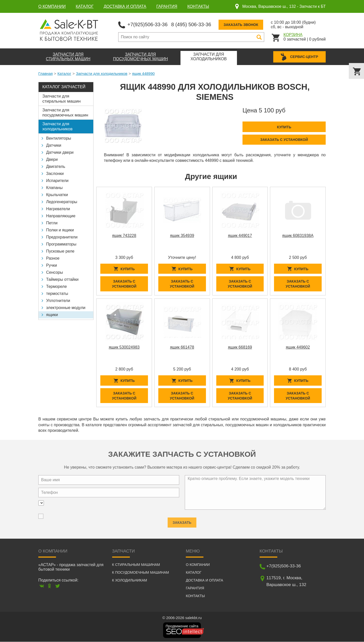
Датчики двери (60, 152)
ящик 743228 (124, 235)
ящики (52, 315)
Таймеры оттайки (62, 279)
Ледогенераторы (62, 202)
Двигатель (56, 166)
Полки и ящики (60, 230)
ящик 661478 (182, 347)
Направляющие (61, 216)
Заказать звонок (242, 24)
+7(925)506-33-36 (148, 24)
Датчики (54, 145)
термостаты (57, 294)
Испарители (57, 181)
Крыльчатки (57, 195)
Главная (45, 73)
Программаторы (61, 244)
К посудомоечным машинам (141, 573)
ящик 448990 (143, 73)
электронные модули (66, 308)
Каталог (85, 6)
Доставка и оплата (125, 6)
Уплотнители (58, 301)
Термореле (56, 286)
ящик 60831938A (298, 235)
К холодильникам (130, 580)
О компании (52, 6)
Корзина (293, 34)
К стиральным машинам (136, 565)
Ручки (52, 265)
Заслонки (55, 174)
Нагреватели (58, 209)
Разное (53, 258)
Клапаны (54, 188)
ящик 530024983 (124, 347)
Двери (52, 159)
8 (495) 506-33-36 (192, 24)
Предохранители (62, 237)
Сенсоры (55, 272)
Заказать (182, 521)
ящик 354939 (182, 235)
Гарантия (167, 6)
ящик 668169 (240, 347)
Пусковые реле (60, 251)
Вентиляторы (59, 138)
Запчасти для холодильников (102, 73)
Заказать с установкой (284, 139)
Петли (52, 223)
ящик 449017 (240, 235)
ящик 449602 (298, 347)
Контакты (198, 6)
